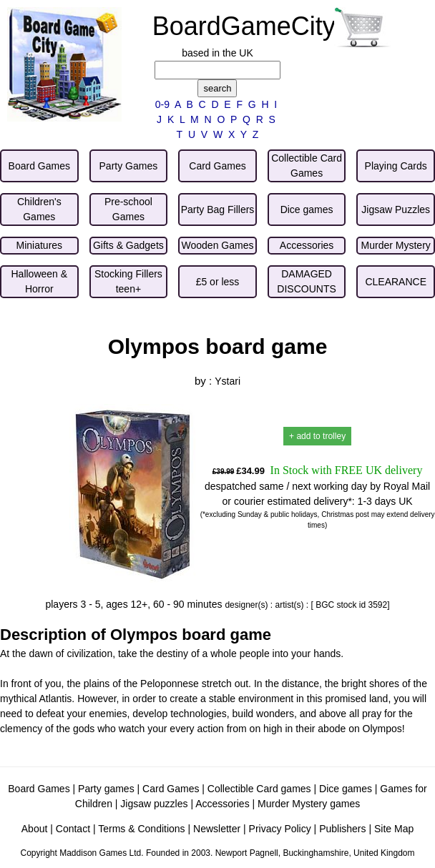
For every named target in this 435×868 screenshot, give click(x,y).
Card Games (171, 789)
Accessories (222, 804)
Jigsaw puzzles (154, 804)
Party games (106, 789)
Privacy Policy (280, 829)
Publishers (342, 829)
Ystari (228, 381)
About (35, 829)
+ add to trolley (317, 436)
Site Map (394, 829)
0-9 (162, 104)
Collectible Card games (259, 789)
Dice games (346, 789)
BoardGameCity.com (271, 26)
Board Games (39, 789)
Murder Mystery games (309, 804)
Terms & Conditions (141, 829)
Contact (73, 829)
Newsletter (217, 829)
